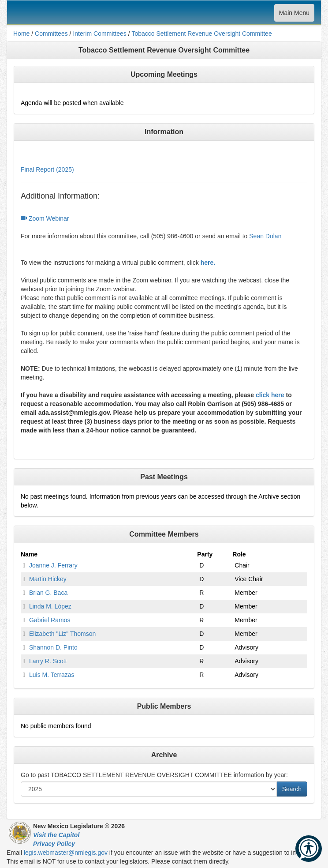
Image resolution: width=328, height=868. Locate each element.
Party (205, 554)
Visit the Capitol (56, 835)
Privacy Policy (54, 844)
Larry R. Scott (48, 661)
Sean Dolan (265, 236)
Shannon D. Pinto (53, 647)
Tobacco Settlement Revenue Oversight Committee (201, 34)
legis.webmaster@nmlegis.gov (66, 853)
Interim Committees (99, 34)
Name (29, 554)
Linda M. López (50, 606)
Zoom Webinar (45, 218)
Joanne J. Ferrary (53, 565)
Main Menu (294, 15)
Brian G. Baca (48, 593)
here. (208, 263)
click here (270, 395)
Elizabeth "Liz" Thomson (62, 634)
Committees (51, 34)
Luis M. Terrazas (52, 675)
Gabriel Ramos (50, 620)
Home (21, 34)
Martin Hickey (48, 579)
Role (239, 554)
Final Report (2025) (47, 169)
